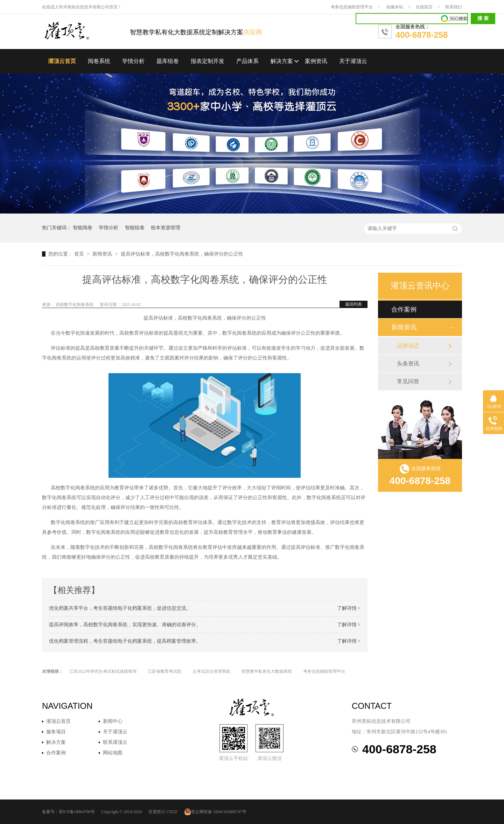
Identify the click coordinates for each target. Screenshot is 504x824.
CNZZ (172, 812)
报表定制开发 (208, 61)
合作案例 (404, 309)
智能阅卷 (83, 228)
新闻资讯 (103, 254)
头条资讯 (408, 364)
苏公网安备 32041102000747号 (215, 812)
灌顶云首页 (62, 61)
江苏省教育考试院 (164, 671)
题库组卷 (168, 61)
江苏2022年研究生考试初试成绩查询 (103, 671)
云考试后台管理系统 (211, 671)
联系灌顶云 (115, 742)
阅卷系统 (99, 61)
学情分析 (133, 61)
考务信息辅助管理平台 (352, 7)
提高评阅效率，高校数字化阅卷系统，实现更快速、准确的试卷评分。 (125, 625)
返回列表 (353, 304)
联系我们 (454, 7)
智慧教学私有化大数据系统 (267, 671)
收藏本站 (395, 7)
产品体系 (247, 61)
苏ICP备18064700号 (77, 812)
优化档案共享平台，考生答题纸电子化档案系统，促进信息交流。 (120, 608)
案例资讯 (316, 61)
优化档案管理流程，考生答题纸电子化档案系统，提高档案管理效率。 (125, 641)
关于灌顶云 (353, 61)
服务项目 (56, 732)
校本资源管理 (166, 228)
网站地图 (113, 753)
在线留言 (424, 7)
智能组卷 (135, 228)
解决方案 (282, 61)
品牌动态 (408, 346)
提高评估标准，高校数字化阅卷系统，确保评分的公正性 (182, 254)
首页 (80, 254)
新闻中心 (113, 721)
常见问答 (408, 381)
